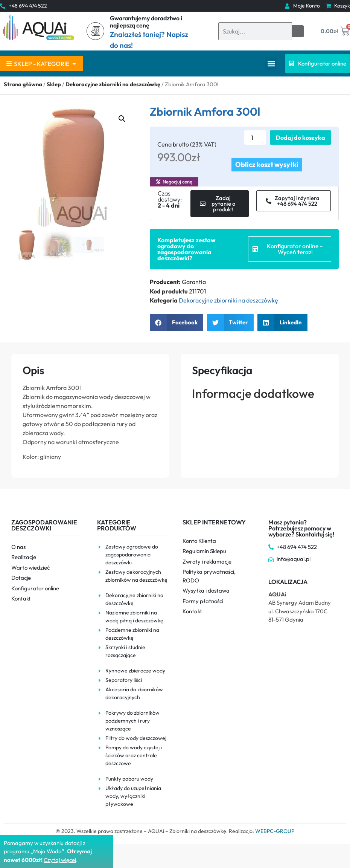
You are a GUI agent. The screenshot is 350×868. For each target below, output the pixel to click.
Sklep (54, 84)
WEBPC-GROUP (275, 831)
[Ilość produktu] (255, 138)
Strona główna (23, 84)
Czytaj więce (59, 860)
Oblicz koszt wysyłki (267, 164)
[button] (271, 63)
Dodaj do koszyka (301, 138)
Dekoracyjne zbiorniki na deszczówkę (113, 84)
